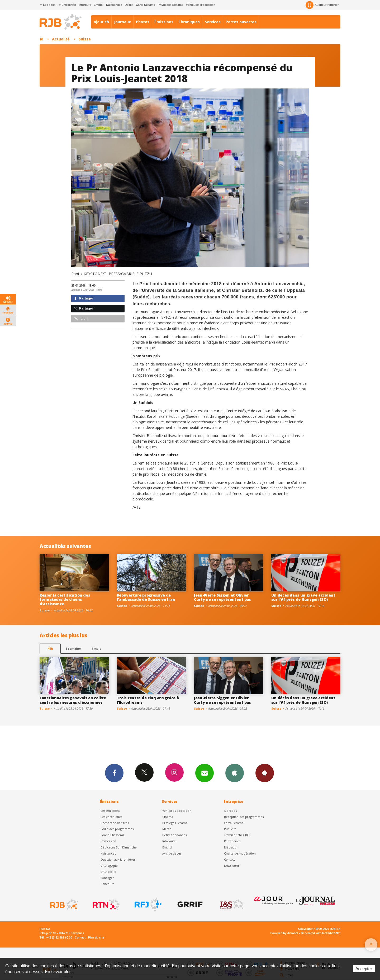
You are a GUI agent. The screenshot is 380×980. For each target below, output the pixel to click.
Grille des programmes (117, 829)
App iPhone (235, 773)
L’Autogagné (109, 866)
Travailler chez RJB (237, 835)
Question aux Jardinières (118, 859)
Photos (143, 22)
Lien (81, 319)
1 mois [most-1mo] (96, 648)
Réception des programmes (244, 817)
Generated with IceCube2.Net (321, 933)
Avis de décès (172, 853)
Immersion (108, 841)
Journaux (122, 22)
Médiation (231, 847)
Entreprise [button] (67, 5)
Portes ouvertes (241, 22)
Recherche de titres (115, 823)
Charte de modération (240, 853)
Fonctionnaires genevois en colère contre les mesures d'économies (73, 700)
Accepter (364, 969)
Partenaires (232, 841)
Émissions (164, 22)
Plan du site (96, 937)
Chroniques (189, 22)
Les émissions (110, 811)
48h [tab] (50, 648)
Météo (167, 829)
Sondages (107, 878)
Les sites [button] (48, 5)
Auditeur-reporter (322, 5)
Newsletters (205, 773)
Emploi (99, 5)
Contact (229, 859)
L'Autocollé (108, 872)
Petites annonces (174, 835)
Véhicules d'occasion (200, 5)
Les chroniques (111, 817)
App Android (265, 773)
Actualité (61, 39)
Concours (107, 884)
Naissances (114, 5)
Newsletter (232, 866)
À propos (230, 811)
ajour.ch (101, 22)
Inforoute (85, 5)
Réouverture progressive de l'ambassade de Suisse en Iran (146, 597)
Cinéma (168, 817)
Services (213, 22)
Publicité (230, 829)
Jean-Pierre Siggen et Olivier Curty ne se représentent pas (222, 597)
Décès (129, 5)
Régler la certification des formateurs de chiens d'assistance (65, 600)
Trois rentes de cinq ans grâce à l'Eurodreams (148, 700)
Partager (84, 298)
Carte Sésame (146, 5)
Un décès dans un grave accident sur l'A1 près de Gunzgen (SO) (303, 597)
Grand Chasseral (112, 835)
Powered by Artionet (284, 933)
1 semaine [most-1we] (73, 648)
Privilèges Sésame (171, 5)
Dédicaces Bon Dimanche (119, 847)
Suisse (85, 39)
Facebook (114, 773)
